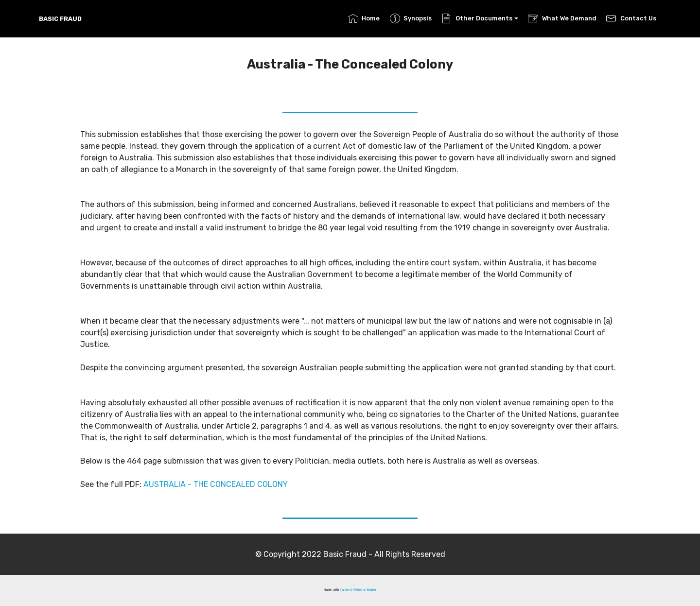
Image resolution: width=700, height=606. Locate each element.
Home (364, 18)
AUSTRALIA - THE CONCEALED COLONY (215, 484)
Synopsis (411, 18)
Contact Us (631, 18)
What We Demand (562, 18)
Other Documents (477, 18)
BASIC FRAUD (60, 19)
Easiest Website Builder (358, 590)
